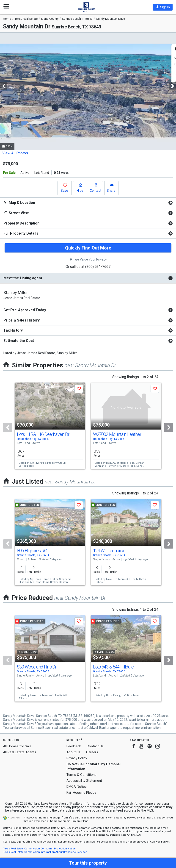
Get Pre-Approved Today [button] (25, 310)
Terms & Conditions (81, 775)
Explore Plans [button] (80, 821)
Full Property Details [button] (21, 233)
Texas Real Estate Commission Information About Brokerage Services (45, 852)
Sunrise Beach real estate (49, 728)
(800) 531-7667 (98, 267)
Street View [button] (16, 213)
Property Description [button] (21, 223)
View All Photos (15, 153)
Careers (92, 752)
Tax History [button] (13, 330)
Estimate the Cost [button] (19, 341)
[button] (163, 7)
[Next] (169, 428)
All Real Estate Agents (20, 752)
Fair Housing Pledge (81, 793)
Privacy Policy (77, 758)
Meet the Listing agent (23, 278)
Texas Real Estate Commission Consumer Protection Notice (39, 849)
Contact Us (95, 746)
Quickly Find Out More (88, 248)
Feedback (74, 746)
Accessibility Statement (84, 781)
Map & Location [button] (19, 203)
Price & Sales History (22, 320)
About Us (73, 752)
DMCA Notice (77, 787)
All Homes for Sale (17, 746)
